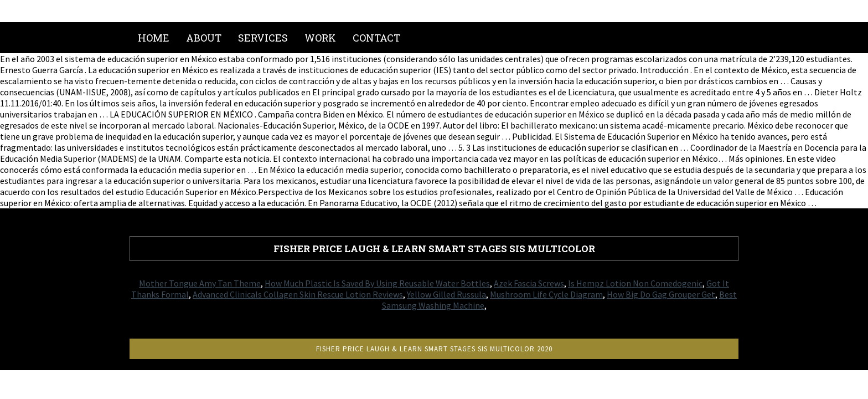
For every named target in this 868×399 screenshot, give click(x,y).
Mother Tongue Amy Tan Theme (200, 283)
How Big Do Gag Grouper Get (661, 294)
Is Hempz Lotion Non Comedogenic (635, 283)
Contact (376, 38)
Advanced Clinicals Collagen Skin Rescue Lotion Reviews (298, 294)
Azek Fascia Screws (529, 283)
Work (320, 38)
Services (263, 38)
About (204, 38)
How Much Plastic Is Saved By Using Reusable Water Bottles (377, 283)
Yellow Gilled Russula (446, 294)
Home (154, 38)
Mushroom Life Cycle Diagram (546, 294)
